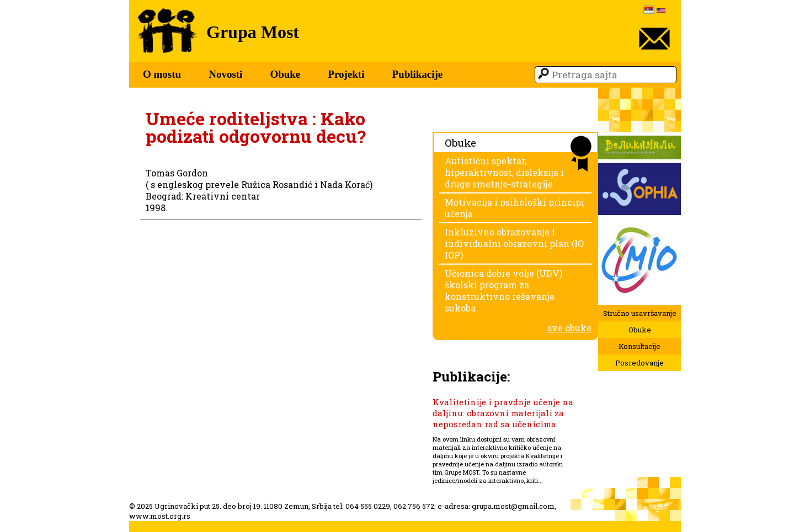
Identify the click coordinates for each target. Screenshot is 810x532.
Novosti (225, 74)
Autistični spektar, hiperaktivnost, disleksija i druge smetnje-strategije (504, 172)
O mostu (162, 74)
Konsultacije (640, 346)
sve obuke (569, 328)
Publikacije (417, 74)
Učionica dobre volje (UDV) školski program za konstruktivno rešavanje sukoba (503, 291)
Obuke (285, 74)
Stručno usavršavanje (640, 313)
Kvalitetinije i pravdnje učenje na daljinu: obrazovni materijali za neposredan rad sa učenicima (503, 413)
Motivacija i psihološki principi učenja (515, 208)
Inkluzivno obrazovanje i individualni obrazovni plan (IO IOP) (514, 243)
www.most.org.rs (160, 516)
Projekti (346, 74)
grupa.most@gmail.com (513, 506)
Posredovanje (640, 363)
